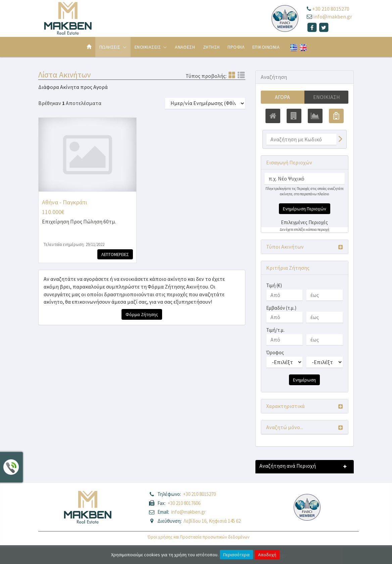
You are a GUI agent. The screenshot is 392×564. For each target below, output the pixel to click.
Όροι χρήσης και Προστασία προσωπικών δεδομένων (199, 537)
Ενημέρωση (304, 380)
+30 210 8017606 (184, 503)
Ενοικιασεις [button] (151, 47)
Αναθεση (185, 47)
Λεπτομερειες (115, 254)
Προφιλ (236, 47)
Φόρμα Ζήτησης (142, 314)
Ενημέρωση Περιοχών (305, 209)
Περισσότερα (236, 555)
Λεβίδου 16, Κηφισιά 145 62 (212, 521)
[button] (305, 247)
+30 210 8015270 (331, 9)
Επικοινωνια (266, 47)
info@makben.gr (333, 16)
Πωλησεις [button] (113, 47)
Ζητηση (211, 47)
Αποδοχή (267, 555)
